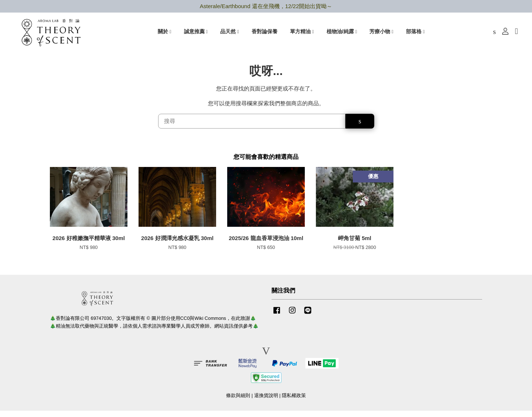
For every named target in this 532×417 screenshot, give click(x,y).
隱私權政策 (294, 402)
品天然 (230, 34)
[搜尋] (252, 128)
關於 (165, 34)
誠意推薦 (196, 34)
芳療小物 (381, 34)
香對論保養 (265, 34)
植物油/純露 (342, 34)
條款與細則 (238, 402)
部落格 (415, 34)
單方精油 (302, 34)
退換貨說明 (266, 402)
